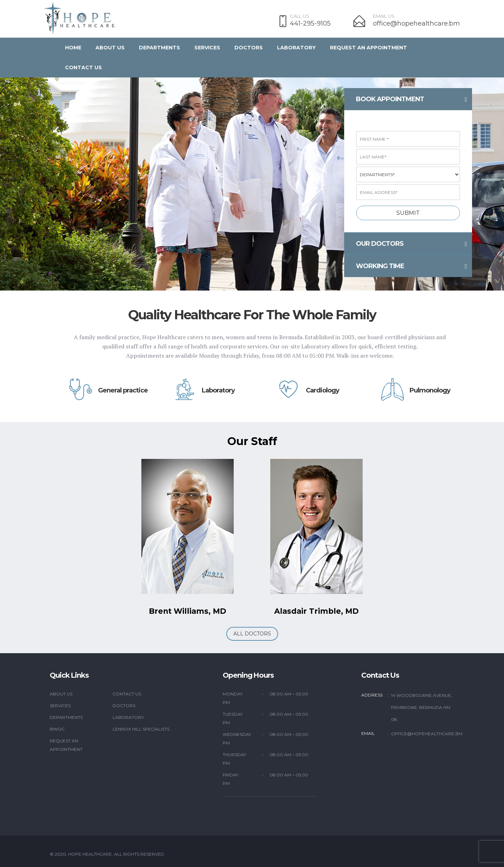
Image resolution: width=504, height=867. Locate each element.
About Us (110, 48)
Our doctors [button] (411, 244)
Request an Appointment (368, 48)
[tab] (408, 99)
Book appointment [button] (411, 99)
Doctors (249, 48)
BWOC (57, 729)
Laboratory (296, 48)
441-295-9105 (310, 24)
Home (73, 48)
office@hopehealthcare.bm (416, 24)
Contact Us (127, 694)
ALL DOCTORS (252, 634)
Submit (408, 213)
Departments (159, 48)
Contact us (83, 67)
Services (207, 48)
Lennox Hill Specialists (141, 729)
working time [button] (411, 266)
